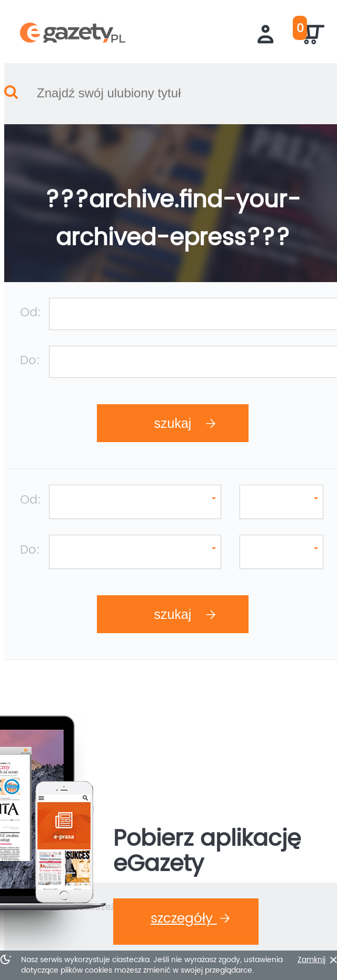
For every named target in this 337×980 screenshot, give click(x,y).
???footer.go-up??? (168, 921)
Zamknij (304, 960)
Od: (26, 285)
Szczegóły (175, 764)
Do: (26, 326)
